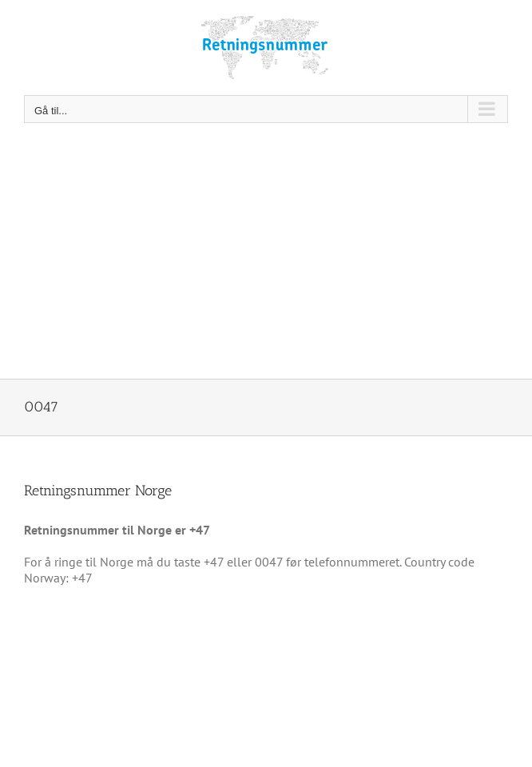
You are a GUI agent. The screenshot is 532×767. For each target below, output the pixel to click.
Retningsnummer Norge (98, 491)
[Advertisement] (266, 259)
